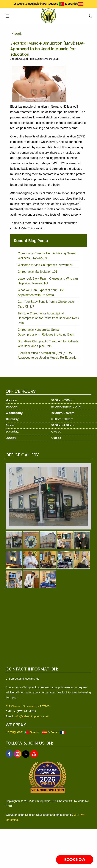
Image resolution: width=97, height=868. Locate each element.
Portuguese (54, 4)
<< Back (16, 34)
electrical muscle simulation (51, 193)
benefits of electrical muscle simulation (50, 136)
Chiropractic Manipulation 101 (37, 272)
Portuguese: (17, 732)
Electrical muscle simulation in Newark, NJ (39, 107)
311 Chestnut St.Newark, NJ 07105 (28, 706)
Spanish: (38, 732)
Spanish (75, 4)
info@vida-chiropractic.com (32, 716)
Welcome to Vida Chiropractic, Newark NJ (45, 265)
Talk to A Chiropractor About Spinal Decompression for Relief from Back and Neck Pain (48, 318)
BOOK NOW (75, 860)
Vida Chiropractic (32, 228)
